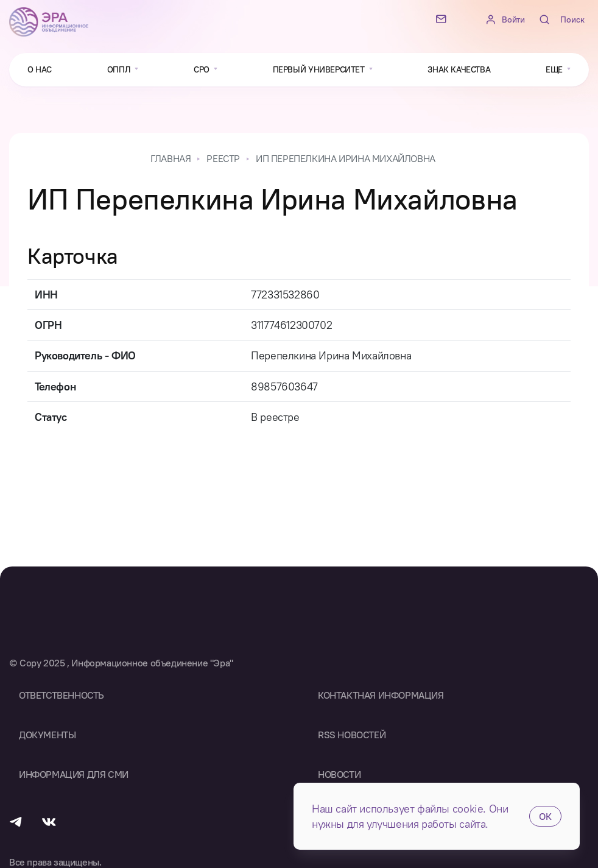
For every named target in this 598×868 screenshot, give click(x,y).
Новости (339, 774)
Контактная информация (381, 695)
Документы (47, 735)
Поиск (572, 19)
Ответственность (62, 695)
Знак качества (459, 69)
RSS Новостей (352, 735)
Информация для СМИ (74, 774)
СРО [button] (202, 69)
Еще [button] (555, 69)
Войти (513, 20)
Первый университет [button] (320, 69)
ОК (545, 816)
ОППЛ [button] (120, 69)
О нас (40, 69)
